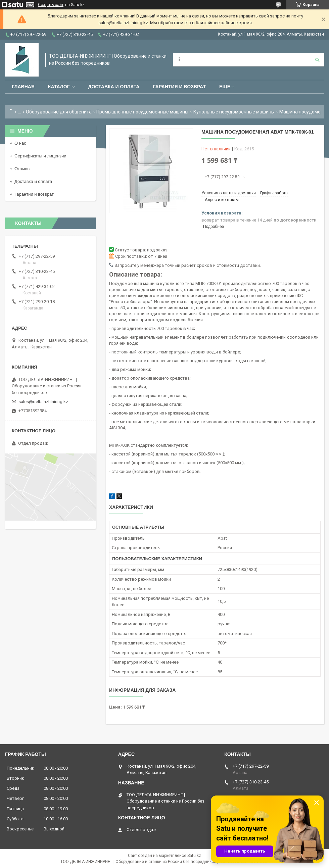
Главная (23, 87)
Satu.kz (194, 856)
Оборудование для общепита (59, 112)
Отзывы (22, 169)
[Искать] (317, 60)
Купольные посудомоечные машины (234, 112)
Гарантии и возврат (34, 194)
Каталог (59, 87)
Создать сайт (51, 5)
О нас (20, 143)
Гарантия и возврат (179, 87)
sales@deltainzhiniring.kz (43, 402)
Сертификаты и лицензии (40, 156)
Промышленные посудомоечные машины (142, 112)
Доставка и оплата (114, 87)
